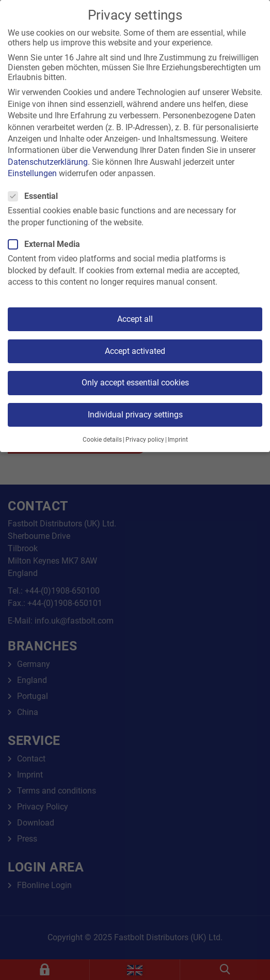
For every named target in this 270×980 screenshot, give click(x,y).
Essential (36, 196)
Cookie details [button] (102, 440)
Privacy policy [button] (145, 440)
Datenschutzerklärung (48, 162)
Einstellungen (32, 173)
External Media (47, 244)
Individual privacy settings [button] (135, 415)
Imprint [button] (178, 440)
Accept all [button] (135, 319)
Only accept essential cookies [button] (135, 383)
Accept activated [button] (135, 351)
